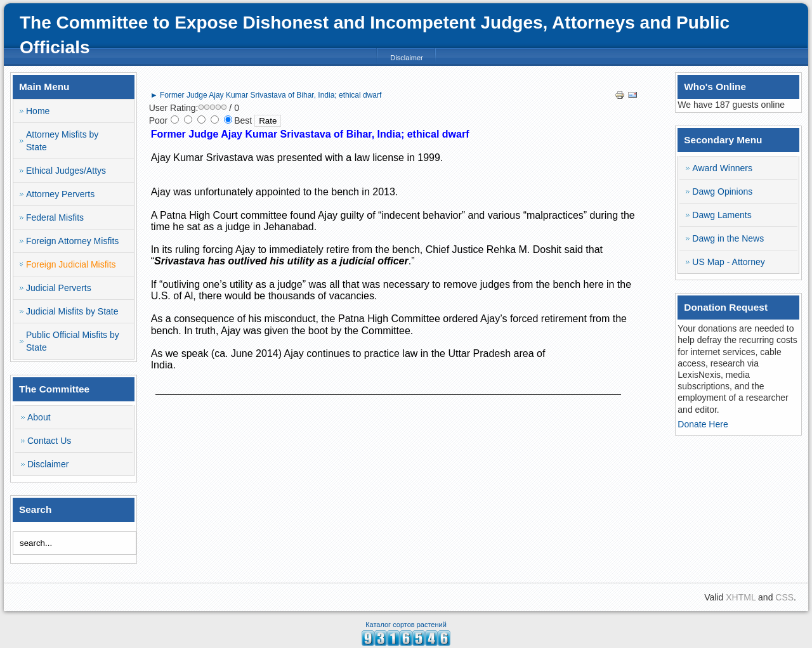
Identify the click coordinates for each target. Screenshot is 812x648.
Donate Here (703, 424)
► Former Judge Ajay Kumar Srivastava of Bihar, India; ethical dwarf (266, 95)
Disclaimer (406, 58)
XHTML (741, 597)
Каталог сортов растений (406, 625)
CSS (784, 597)
